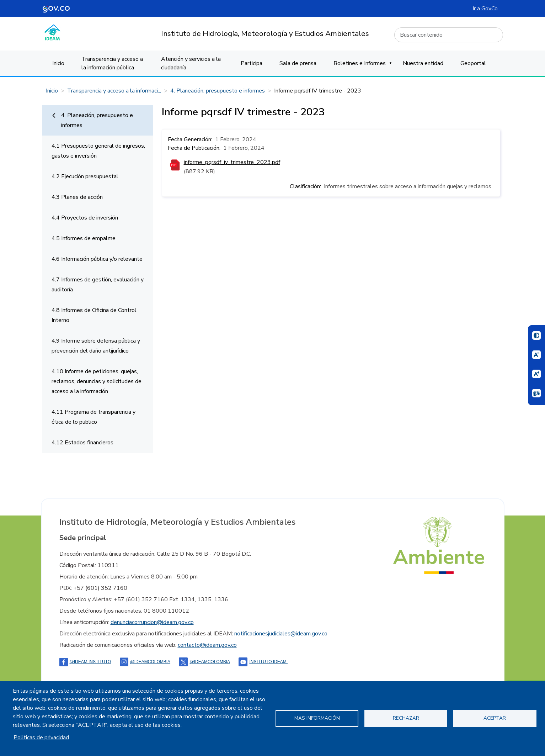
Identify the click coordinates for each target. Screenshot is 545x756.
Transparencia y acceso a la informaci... (114, 91)
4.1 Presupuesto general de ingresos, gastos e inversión (98, 151)
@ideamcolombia (204, 662)
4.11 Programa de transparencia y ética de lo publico (93, 417)
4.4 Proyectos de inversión (85, 218)
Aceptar (495, 718)
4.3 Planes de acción (77, 197)
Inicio (58, 63)
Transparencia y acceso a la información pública (112, 63)
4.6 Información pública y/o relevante (97, 259)
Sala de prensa (298, 63)
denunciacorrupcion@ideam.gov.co (152, 622)
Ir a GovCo (485, 9)
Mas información (317, 718)
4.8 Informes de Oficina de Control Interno (94, 315)
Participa (252, 63)
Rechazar (406, 718)
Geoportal (473, 63)
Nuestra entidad (423, 63)
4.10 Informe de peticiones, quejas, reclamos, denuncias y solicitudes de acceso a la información (97, 381)
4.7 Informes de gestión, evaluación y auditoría (98, 285)
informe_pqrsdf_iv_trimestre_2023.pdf (232, 162)
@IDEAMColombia (145, 662)
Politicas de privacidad (41, 738)
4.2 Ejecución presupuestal (85, 176)
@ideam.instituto (85, 662)
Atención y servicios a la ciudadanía (191, 63)
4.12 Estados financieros (82, 443)
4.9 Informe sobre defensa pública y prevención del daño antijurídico (96, 346)
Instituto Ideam (263, 662)
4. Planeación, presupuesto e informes (218, 91)
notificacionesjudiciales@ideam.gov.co (281, 634)
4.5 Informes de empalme (84, 238)
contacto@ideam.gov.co (207, 645)
